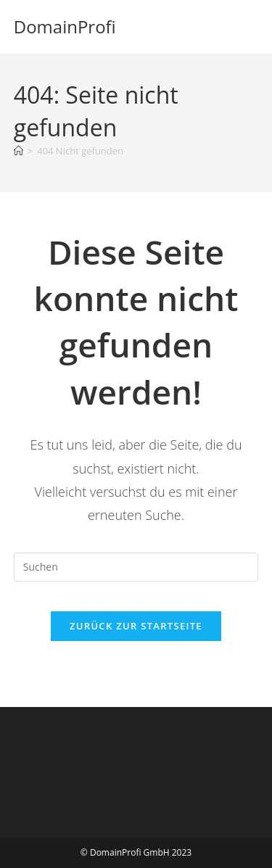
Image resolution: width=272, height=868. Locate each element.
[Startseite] (18, 151)
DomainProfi (65, 26)
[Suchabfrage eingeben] (136, 567)
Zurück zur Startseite (136, 626)
